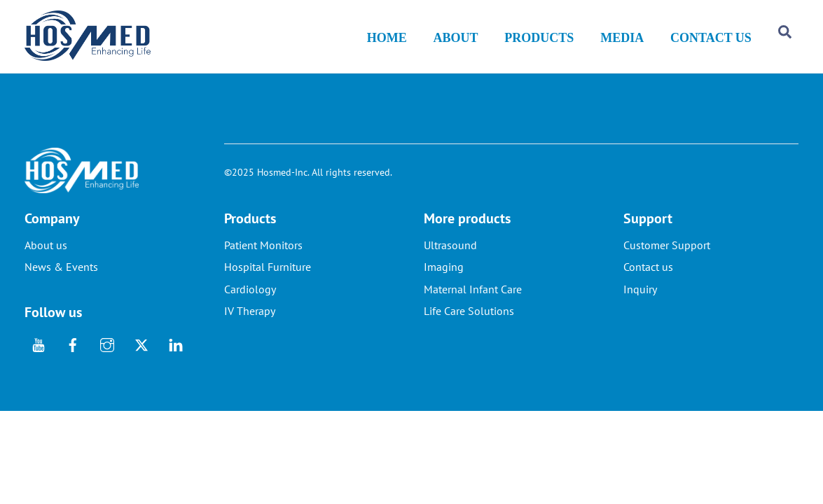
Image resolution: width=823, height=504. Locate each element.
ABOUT (456, 42)
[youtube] (39, 356)
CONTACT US (711, 42)
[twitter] (141, 356)
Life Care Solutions (469, 323)
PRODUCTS (539, 42)
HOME (387, 42)
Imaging (444, 280)
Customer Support (667, 258)
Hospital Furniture (268, 280)
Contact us (648, 280)
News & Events (61, 280)
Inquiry (640, 302)
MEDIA (622, 42)
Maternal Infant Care (473, 302)
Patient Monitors (263, 258)
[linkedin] (176, 356)
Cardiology (250, 302)
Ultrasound (450, 258)
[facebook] (73, 356)
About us (46, 258)
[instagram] (107, 356)
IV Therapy (250, 323)
